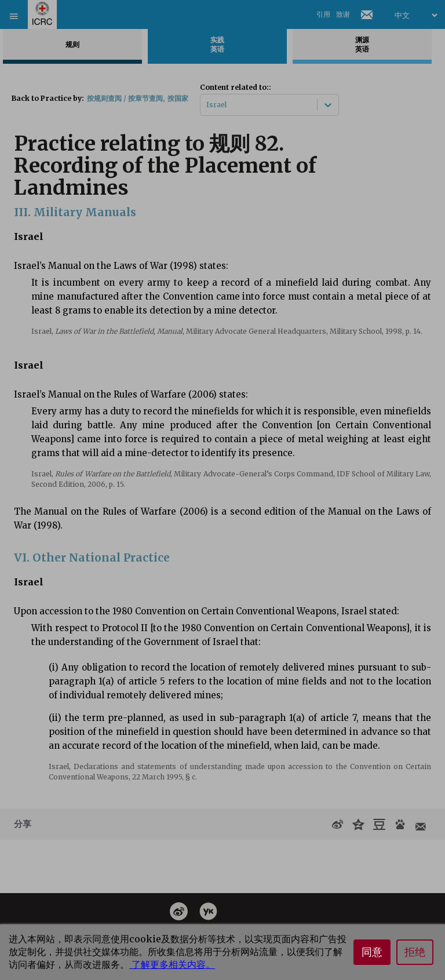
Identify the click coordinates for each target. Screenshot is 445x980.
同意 (372, 952)
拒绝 (415, 952)
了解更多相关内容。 (172, 964)
